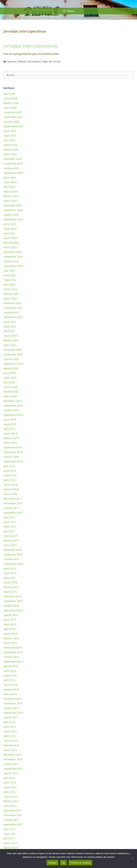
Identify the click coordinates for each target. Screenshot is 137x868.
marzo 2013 (10, 741)
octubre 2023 (11, 215)
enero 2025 (10, 154)
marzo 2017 (10, 536)
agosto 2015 (11, 615)
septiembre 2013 (13, 713)
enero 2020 (10, 396)
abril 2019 (9, 429)
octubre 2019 (11, 410)
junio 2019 (10, 420)
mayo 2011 (10, 834)
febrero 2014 (11, 689)
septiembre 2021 (13, 317)
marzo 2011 (10, 843)
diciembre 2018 (13, 447)
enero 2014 (10, 694)
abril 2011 (9, 838)
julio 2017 (9, 517)
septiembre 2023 (13, 219)
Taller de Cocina (51, 61)
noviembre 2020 (13, 354)
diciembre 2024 (13, 159)
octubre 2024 (11, 168)
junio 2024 (10, 177)
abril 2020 (9, 382)
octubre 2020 (11, 359)
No (63, 863)
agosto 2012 (11, 773)
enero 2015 (10, 643)
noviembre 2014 (13, 652)
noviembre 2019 (13, 406)
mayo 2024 (10, 182)
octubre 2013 (11, 708)
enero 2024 (10, 201)
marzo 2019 (10, 433)
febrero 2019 (11, 438)
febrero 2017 (11, 541)
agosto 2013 (11, 717)
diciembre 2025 (13, 112)
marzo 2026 (10, 98)
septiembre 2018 (13, 461)
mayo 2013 (10, 731)
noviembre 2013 (13, 703)
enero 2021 (10, 345)
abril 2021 (9, 331)
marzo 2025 (10, 145)
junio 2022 (10, 275)
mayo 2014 (10, 675)
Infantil (22, 61)
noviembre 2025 (13, 117)
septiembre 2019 (13, 415)
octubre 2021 (11, 312)
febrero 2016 (11, 587)
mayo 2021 (10, 326)
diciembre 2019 (13, 401)
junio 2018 (10, 471)
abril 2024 (9, 187)
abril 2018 (9, 480)
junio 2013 (10, 727)
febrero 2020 (11, 392)
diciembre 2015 (13, 596)
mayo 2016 (10, 573)
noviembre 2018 (13, 452)
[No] (133, 859)
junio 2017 (10, 522)
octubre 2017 (11, 508)
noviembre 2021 (13, 308)
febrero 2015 (11, 638)
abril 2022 (9, 285)
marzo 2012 (10, 796)
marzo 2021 (10, 336)
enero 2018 (10, 494)
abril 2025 (9, 140)
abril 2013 (9, 736)
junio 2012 (10, 783)
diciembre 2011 (13, 810)
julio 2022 (9, 271)
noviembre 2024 (13, 164)
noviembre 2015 (13, 601)
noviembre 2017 (13, 503)
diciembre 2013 (13, 699)
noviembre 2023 (13, 210)
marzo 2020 (10, 387)
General (12, 61)
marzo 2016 (10, 582)
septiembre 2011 (13, 824)
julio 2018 (9, 466)
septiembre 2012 (13, 769)
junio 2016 (10, 568)
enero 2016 (10, 592)
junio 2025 (10, 131)
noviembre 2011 (13, 815)
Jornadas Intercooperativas (31, 46)
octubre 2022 (11, 261)
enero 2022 (10, 298)
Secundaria (34, 61)
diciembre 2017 (13, 499)
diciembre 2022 (13, 252)
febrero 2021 (11, 340)
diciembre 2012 (13, 755)
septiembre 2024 (13, 173)
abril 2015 (9, 629)
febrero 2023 (11, 243)
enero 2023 (10, 247)
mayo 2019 (10, 424)
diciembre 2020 (13, 350)
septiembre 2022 (13, 266)
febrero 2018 (11, 489)
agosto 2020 (11, 368)
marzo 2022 (10, 289)
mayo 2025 (10, 136)
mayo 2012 (10, 787)
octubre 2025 (11, 122)
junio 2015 (10, 620)
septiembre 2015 (13, 610)
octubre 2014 (11, 657)
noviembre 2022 (13, 257)
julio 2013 (9, 722)
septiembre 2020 (13, 364)
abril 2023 (9, 233)
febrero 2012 (11, 801)
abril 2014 (9, 680)
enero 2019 (10, 443)
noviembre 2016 (13, 554)
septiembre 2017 (13, 513)
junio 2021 (10, 322)
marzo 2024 (10, 191)
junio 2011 (10, 829)
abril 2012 (9, 792)
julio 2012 (9, 778)
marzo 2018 (10, 485)
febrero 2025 (11, 150)
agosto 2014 (11, 666)
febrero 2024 (11, 196)
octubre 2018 (11, 457)
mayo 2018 (10, 475)
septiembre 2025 (13, 126)
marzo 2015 (10, 634)
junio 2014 (10, 671)
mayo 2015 (10, 624)
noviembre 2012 (13, 759)
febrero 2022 (11, 294)
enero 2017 (10, 545)
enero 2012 (10, 806)
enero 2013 (10, 750)
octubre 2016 (11, 559)
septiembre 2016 (13, 564)
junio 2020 (10, 373)
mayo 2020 (10, 378)
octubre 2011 (11, 820)
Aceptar (53, 863)
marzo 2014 (10, 685)
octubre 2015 (11, 606)
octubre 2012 (11, 764)
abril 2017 (9, 531)
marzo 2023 (10, 238)
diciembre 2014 (13, 648)
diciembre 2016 (13, 550)
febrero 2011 (11, 848)
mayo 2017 (10, 527)
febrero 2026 (11, 103)
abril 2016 (9, 578)
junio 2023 (10, 224)
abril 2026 (9, 94)
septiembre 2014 (13, 662)
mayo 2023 (10, 229)
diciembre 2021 (13, 303)
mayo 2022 (10, 280)
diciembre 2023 (13, 205)
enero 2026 (10, 108)
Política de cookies (80, 863)
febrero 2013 (11, 745)
